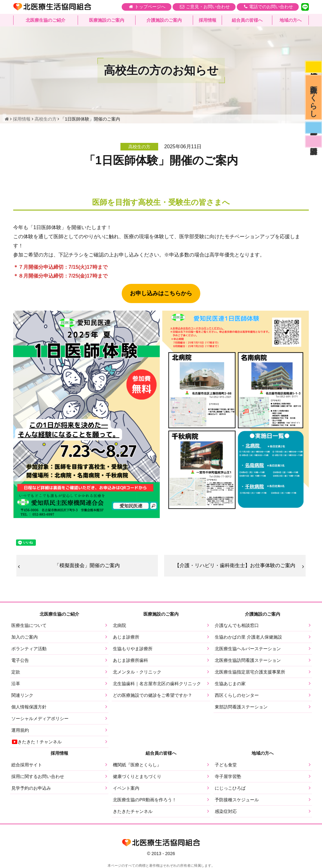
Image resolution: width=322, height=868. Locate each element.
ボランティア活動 (29, 649)
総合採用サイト (27, 765)
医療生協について (29, 626)
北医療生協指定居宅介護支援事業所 (250, 672)
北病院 (119, 626)
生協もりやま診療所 (133, 649)
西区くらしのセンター (237, 696)
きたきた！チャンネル (36, 742)
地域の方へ (291, 20)
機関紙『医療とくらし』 (137, 765)
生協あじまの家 (230, 684)
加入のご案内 (25, 637)
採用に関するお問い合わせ (38, 776)
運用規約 (20, 730)
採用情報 (208, 20)
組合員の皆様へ (247, 20)
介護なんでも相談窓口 (237, 626)
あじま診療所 (126, 637)
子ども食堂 (226, 765)
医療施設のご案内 (107, 20)
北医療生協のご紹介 (46, 20)
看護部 (313, 146)
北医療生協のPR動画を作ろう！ (144, 800)
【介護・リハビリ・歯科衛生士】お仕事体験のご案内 (235, 565)
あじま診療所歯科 (130, 661)
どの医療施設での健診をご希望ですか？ (153, 696)
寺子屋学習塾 (228, 776)
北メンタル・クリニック (137, 672)
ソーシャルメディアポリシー (40, 719)
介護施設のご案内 (164, 20)
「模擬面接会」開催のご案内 (87, 565)
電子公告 (20, 661)
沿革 (16, 684)
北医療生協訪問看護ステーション (248, 661)
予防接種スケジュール (237, 800)
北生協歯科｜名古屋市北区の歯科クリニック (157, 684)
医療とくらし (313, 99)
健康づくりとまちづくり (137, 776)
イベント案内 (126, 788)
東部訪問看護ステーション (241, 707)
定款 (16, 672)
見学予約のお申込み (31, 788)
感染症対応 (313, 67)
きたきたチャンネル (133, 811)
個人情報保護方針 (29, 707)
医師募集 (313, 131)
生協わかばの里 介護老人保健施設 (248, 637)
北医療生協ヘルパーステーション (248, 649)
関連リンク (22, 696)
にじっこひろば (230, 788)
